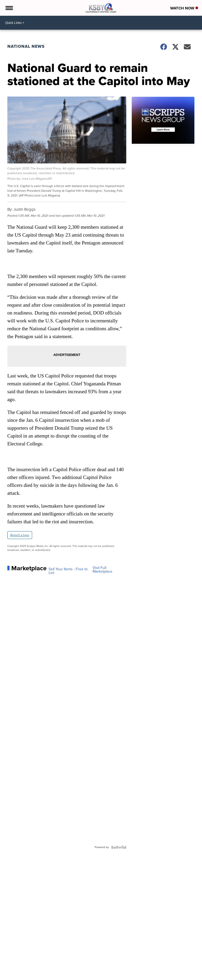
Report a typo (20, 535)
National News (26, 46)
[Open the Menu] (9, 8)
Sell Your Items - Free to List (68, 571)
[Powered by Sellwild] (119, 847)
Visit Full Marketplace (102, 570)
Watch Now (184, 8)
